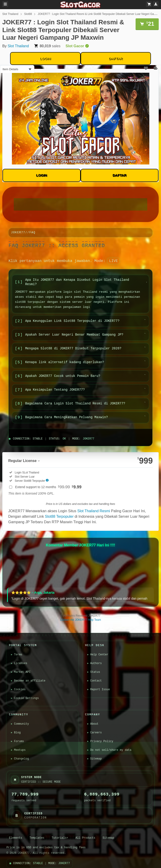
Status (95, 672)
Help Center (100, 655)
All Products (85, 838)
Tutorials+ (60, 838)
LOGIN (45, 58)
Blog (18, 733)
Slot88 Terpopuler (59, 516)
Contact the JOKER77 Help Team (80, 620)
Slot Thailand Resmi (94, 511)
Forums (19, 741)
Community (22, 724)
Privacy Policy (102, 741)
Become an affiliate (30, 681)
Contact (96, 681)
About (95, 724)
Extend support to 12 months (48, 487)
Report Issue (100, 690)
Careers (96, 733)
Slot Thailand (10, 14)
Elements (16, 838)
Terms (19, 655)
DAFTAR (116, 58)
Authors (96, 663)
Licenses (21, 663)
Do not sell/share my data (111, 750)
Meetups (20, 750)
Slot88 (28, 14)
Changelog (22, 759)
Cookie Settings (27, 698)
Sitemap (96, 759)
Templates (37, 838)
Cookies (20, 690)
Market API (23, 672)
